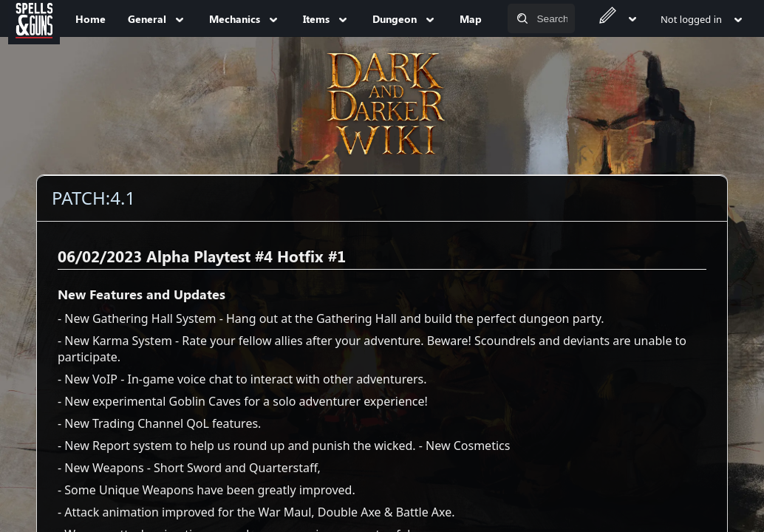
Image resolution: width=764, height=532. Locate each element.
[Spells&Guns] (34, 18)
